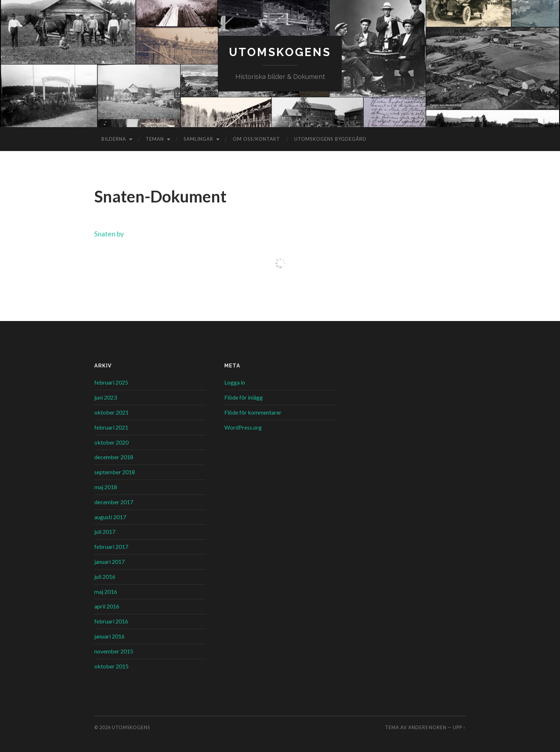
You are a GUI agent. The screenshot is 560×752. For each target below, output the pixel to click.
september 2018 (115, 472)
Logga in (235, 382)
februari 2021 (111, 427)
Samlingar (198, 139)
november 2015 (114, 651)
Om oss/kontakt (256, 139)
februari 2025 (111, 382)
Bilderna (114, 139)
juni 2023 (106, 397)
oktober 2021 (111, 412)
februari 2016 (111, 621)
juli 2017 (105, 532)
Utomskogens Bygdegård (330, 139)
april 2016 (107, 606)
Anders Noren (427, 727)
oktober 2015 (111, 666)
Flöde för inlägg (244, 397)
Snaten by (109, 234)
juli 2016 (105, 576)
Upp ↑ (459, 727)
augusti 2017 (110, 517)
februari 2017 (111, 547)
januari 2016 (109, 636)
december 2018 (114, 457)
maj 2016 (106, 591)
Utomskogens (280, 52)
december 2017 (114, 502)
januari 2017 (109, 562)
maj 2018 (106, 487)
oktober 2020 (111, 442)
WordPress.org (243, 427)
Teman (155, 139)
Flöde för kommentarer (253, 412)
